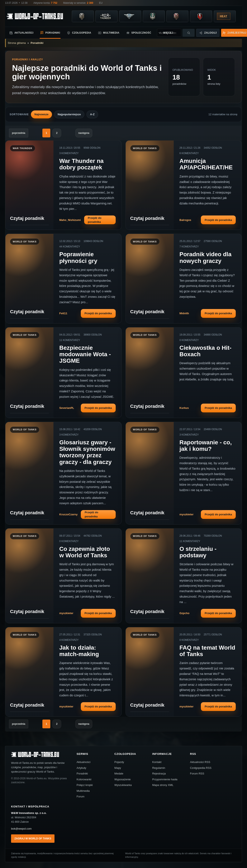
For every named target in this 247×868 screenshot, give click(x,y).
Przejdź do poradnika (95, 220)
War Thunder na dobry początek (81, 164)
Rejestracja (159, 774)
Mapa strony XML (163, 785)
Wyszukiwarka (123, 785)
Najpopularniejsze (69, 114)
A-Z (92, 114)
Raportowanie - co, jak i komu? (206, 446)
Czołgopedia (79, 33)
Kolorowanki (84, 779)
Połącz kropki (85, 785)
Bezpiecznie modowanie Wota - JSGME (85, 354)
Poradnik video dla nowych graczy (206, 257)
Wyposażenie (123, 779)
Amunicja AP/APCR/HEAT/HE (206, 164)
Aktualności (21, 33)
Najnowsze (41, 114)
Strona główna (17, 43)
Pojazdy (119, 762)
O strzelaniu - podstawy (198, 552)
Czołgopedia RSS (201, 768)
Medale (119, 774)
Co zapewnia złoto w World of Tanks (85, 552)
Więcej (159, 33)
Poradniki (50, 33)
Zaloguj (208, 33)
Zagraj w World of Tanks (33, 839)
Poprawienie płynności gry (78, 257)
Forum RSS (197, 774)
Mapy (118, 768)
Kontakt (157, 762)
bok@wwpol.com (21, 829)
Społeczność (139, 33)
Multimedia (109, 33)
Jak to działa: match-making (79, 651)
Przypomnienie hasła (165, 779)
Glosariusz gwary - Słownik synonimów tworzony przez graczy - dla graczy (87, 452)
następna (84, 133)
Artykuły (81, 768)
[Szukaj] (189, 33)
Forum (81, 796)
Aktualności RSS (200, 762)
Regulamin (159, 768)
